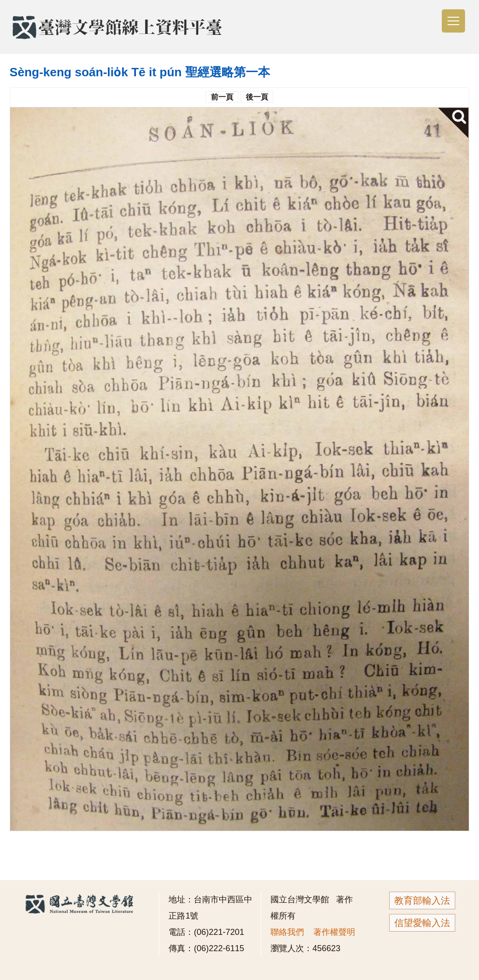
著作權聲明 (334, 932)
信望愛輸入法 (422, 923)
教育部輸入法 (422, 900)
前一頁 (222, 97)
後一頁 (257, 97)
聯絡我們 (287, 932)
